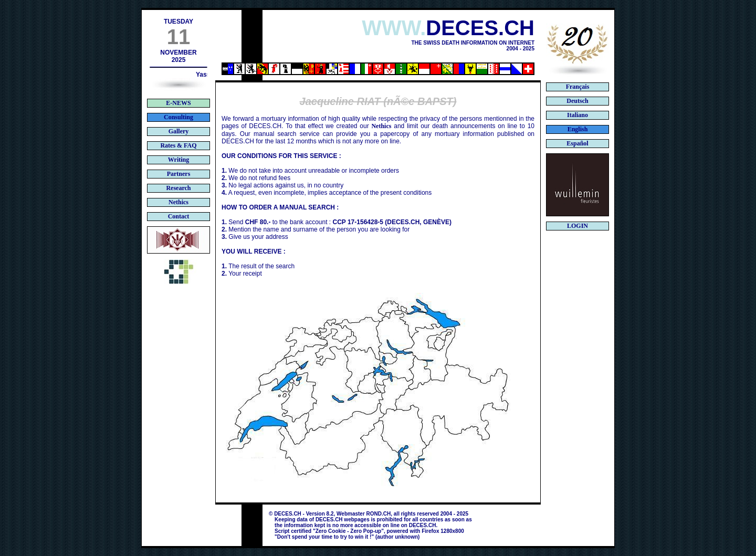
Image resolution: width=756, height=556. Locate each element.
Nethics (381, 126)
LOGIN (577, 226)
